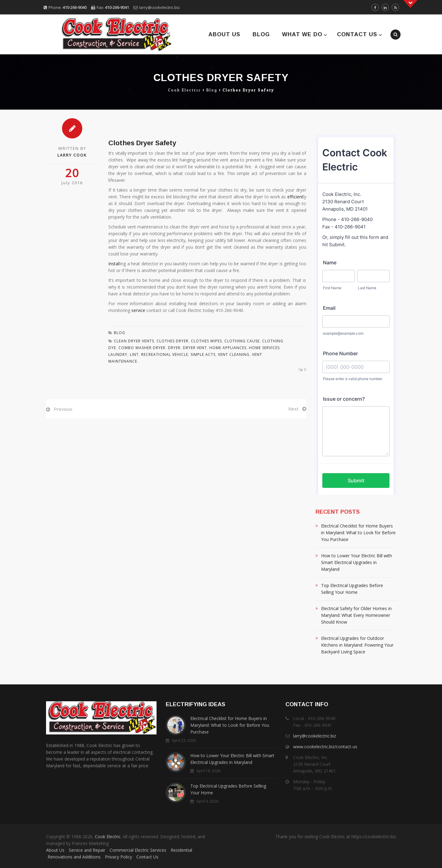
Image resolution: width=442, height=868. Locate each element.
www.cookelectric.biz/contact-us (325, 747)
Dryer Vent (195, 348)
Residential (181, 850)
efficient (295, 197)
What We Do (302, 34)
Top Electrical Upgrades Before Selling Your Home (352, 589)
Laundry (118, 354)
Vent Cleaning (234, 354)
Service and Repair (87, 850)
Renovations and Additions (74, 857)
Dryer (174, 348)
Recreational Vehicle (165, 354)
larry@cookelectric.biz (159, 7)
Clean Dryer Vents (134, 341)
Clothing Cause (242, 341)
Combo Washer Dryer (142, 348)
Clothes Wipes (206, 341)
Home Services (264, 348)
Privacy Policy (118, 857)
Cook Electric (108, 837)
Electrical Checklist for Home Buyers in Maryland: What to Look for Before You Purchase (358, 533)
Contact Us (357, 34)
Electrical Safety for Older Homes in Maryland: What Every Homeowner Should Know (356, 615)
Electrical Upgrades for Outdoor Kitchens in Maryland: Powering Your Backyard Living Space (357, 645)
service (138, 310)
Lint (134, 354)
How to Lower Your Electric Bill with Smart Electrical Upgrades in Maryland (357, 562)
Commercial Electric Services (138, 850)
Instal (114, 264)
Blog (261, 34)
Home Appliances (228, 348)
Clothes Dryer (173, 341)
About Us (224, 34)
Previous (63, 409)
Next (293, 409)
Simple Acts (203, 354)
